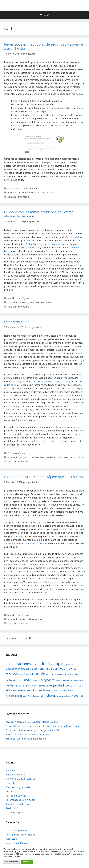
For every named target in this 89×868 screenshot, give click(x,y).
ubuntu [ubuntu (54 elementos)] (71, 690)
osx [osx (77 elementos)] (58, 680)
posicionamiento (37, 457)
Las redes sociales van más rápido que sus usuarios (44, 477)
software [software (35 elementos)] (23, 691)
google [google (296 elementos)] (38, 674)
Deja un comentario (18, 197)
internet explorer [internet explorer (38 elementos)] (57, 675)
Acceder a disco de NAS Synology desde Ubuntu (32, 722)
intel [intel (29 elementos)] (47, 675)
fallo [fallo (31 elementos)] (22, 675)
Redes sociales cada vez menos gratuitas (28, 734)
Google (36, 522)
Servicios (10, 808)
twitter (49, 192)
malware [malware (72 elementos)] (11, 680)
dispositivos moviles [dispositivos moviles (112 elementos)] (63, 669)
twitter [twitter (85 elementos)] (63, 690)
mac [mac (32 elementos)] (77, 675)
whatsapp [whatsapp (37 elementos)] (36, 696)
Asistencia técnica (15, 775)
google (22, 457)
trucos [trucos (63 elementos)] (55, 690)
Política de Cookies (16, 796)
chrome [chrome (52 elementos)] (22, 669)
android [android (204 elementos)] (43, 664)
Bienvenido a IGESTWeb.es (20, 779)
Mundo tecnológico (18, 298)
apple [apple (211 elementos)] (59, 664)
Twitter (31, 248)
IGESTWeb (11, 839)
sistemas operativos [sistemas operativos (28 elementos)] (76, 686)
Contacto (10, 783)
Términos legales (15, 812)
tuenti (72, 457)
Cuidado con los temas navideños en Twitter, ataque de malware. (39, 214)
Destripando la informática (22, 188)
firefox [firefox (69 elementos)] (28, 674)
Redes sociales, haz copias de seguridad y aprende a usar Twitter (44, 46)
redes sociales (37, 192)
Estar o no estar (16, 322)
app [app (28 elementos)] (52, 664)
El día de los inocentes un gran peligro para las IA (33, 730)
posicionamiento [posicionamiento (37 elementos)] (68, 680)
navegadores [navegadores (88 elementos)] (47, 680)
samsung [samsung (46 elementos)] (44, 686)
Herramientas (13, 791)
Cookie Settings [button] (12, 862)
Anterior (10, 638)
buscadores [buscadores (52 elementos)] (11, 669)
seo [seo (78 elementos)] (67, 686)
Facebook (74, 237)
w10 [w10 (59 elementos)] (29, 696)
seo (66, 457)
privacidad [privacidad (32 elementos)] (79, 680)
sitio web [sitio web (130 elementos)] (12, 690)
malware (23, 302)
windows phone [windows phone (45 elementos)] (64, 696)
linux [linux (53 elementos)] (72, 674)
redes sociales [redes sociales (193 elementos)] (17, 685)
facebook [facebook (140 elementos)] (12, 674)
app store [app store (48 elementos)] (68, 664)
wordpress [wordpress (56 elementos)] (77, 696)
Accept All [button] (27, 862)
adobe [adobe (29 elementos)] (34, 664)
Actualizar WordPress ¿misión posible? (26, 739)
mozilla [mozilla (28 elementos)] (36, 680)
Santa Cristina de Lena (18, 804)
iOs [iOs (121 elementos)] (67, 674)
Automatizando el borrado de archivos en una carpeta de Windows (42, 726)
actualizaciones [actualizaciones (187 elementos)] (18, 664)
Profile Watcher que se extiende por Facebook (51, 244)
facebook (23, 192)
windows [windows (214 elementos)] (48, 695)
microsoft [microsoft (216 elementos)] (25, 680)
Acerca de (11, 770)
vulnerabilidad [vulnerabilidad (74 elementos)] (14, 696)
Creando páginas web (19, 453)
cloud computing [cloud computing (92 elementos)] (37, 669)
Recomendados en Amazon (20, 800)
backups (12, 192)
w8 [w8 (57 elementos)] (25, 696)
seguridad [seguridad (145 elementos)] (56, 685)
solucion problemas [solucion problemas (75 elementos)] (39, 690)
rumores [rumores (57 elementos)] (34, 686)
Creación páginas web (18, 787)
